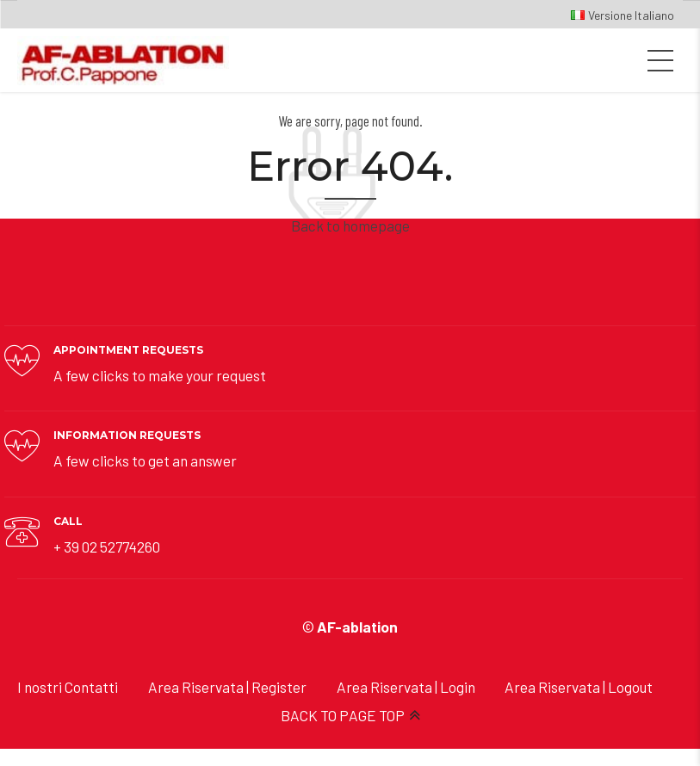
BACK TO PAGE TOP (343, 715)
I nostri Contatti (68, 687)
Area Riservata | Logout (579, 687)
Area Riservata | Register (227, 687)
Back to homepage (350, 225)
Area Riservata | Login (406, 687)
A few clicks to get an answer (145, 460)
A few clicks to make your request (160, 375)
